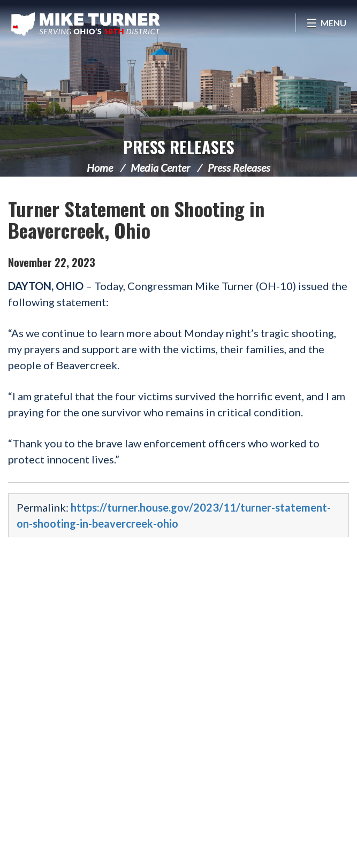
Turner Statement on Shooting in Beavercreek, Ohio (136, 219)
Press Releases (179, 147)
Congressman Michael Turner (86, 24)
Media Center (160, 167)
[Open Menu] (326, 23)
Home (100, 167)
